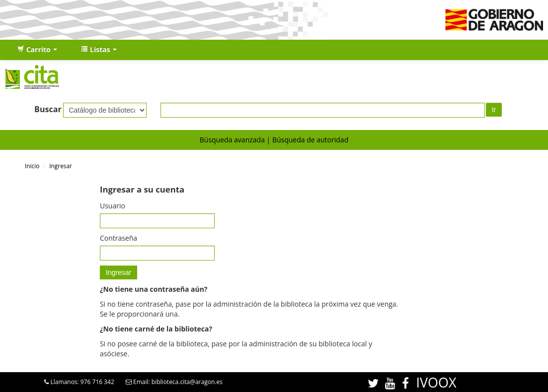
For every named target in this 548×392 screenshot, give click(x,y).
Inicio (32, 166)
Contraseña (118, 238)
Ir (494, 110)
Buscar (48, 109)
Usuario (113, 206)
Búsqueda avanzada (232, 140)
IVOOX (436, 382)
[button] (37, 50)
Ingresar (61, 166)
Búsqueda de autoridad (310, 140)
